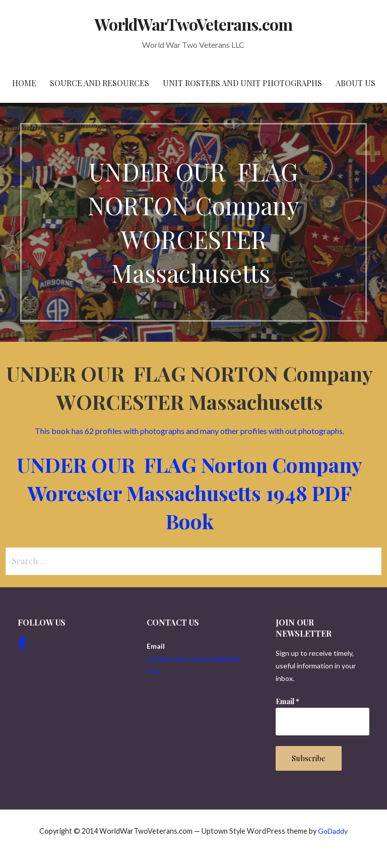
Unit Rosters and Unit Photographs (242, 83)
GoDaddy (333, 831)
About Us (356, 83)
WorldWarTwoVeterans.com (194, 24)
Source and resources (100, 83)
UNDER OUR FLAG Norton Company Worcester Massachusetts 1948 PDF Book (189, 493)
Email (287, 701)
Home (24, 83)
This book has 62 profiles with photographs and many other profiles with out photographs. (189, 431)
